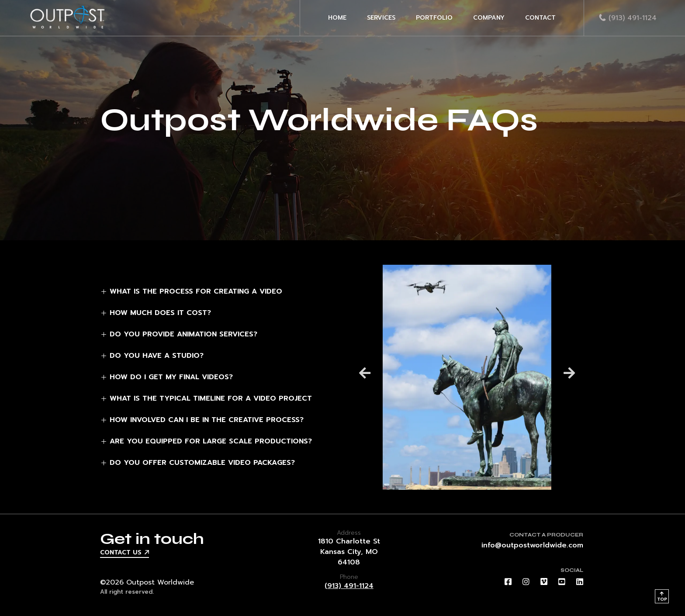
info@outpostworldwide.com (532, 545)
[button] (365, 373)
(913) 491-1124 (349, 586)
